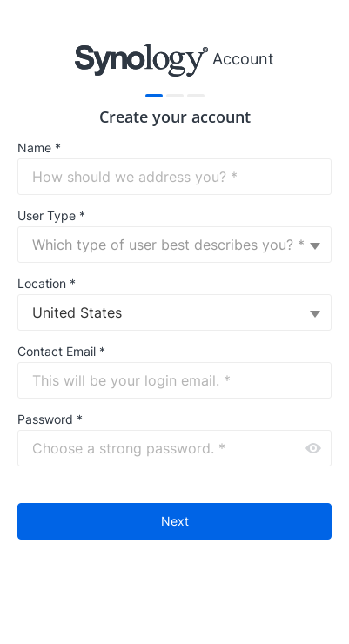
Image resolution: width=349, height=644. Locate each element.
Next (175, 521)
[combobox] (174, 245)
